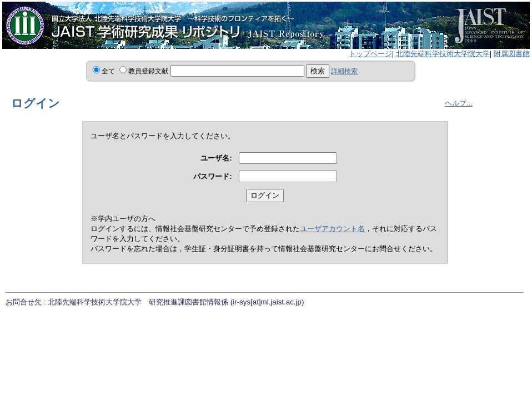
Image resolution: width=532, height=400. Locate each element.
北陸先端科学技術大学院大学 (443, 54)
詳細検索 (344, 71)
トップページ (370, 54)
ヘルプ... (459, 103)
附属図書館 (512, 54)
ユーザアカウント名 (332, 229)
